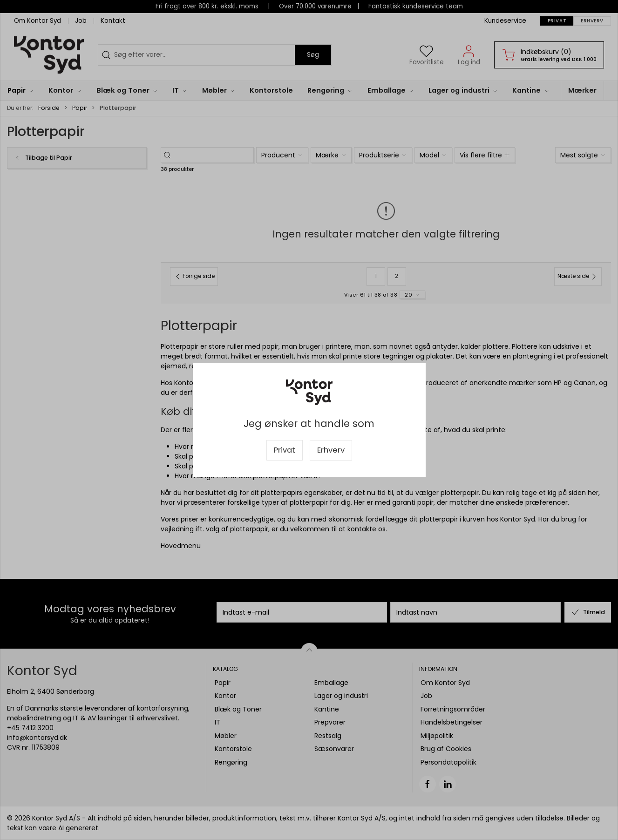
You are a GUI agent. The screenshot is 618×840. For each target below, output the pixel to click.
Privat (285, 450)
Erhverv (331, 450)
